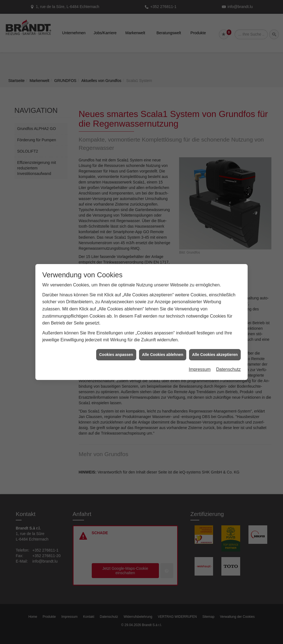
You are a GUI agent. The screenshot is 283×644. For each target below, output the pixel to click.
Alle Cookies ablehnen (163, 353)
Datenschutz (228, 367)
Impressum (200, 367)
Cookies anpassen (116, 353)
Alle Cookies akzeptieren (215, 353)
